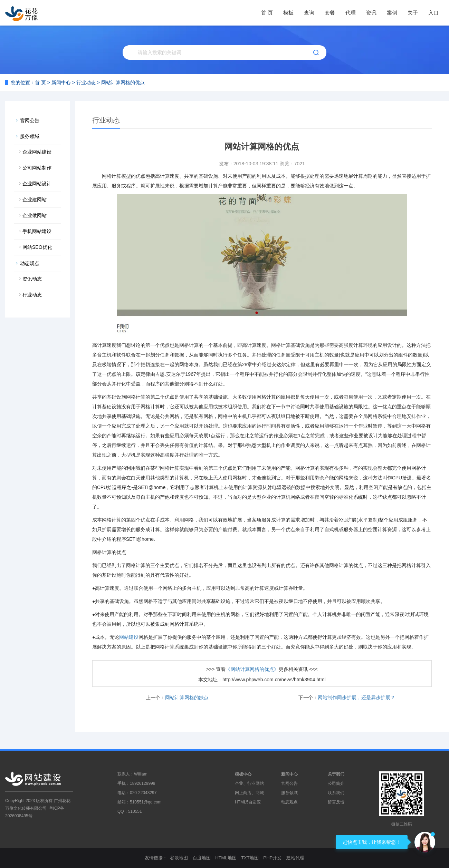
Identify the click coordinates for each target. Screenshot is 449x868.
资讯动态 (32, 279)
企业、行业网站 (249, 783)
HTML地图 (226, 858)
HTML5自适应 (248, 802)
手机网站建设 (37, 231)
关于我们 (336, 774)
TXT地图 (250, 858)
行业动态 (86, 82)
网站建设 (129, 637)
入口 (433, 13)
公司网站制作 (37, 168)
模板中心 (243, 774)
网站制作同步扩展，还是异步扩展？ (356, 698)
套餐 (330, 13)
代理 (351, 13)
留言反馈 (336, 802)
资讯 (371, 13)
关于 (413, 13)
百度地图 (202, 858)
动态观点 (30, 263)
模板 (288, 13)
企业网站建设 (37, 152)
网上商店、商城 (249, 793)
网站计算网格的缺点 (187, 698)
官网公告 (30, 120)
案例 (392, 13)
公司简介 (336, 783)
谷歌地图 (179, 858)
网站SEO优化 (37, 247)
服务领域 (30, 136)
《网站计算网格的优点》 (252, 669)
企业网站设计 (37, 184)
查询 (309, 13)
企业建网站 (35, 199)
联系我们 (336, 793)
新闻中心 (61, 82)
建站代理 (295, 858)
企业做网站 (35, 215)
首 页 (267, 13)
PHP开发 (272, 858)
